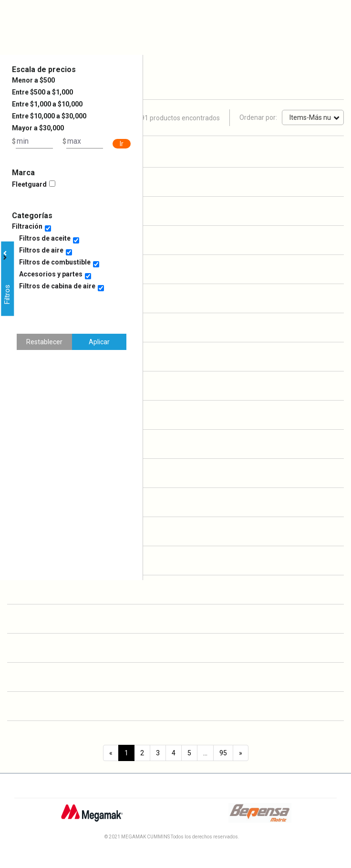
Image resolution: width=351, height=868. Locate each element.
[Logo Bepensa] (260, 816)
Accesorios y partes (51, 274)
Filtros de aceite (45, 238)
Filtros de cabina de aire (57, 286)
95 (223, 753)
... (205, 753)
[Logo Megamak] (92, 816)
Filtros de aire (41, 250)
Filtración (27, 226)
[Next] (241, 753)
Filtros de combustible (55, 262)
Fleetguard (29, 184)
